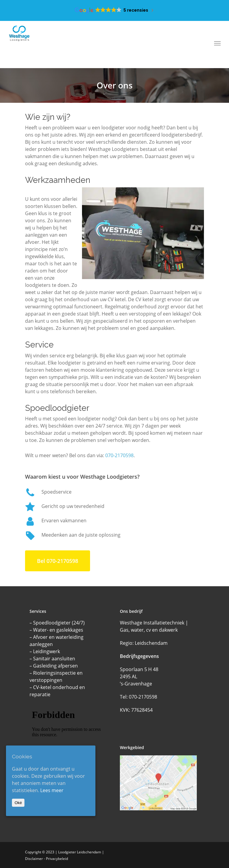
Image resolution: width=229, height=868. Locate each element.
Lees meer (52, 790)
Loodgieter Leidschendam (80, 852)
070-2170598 (119, 455)
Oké (18, 803)
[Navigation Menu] (217, 43)
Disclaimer (34, 859)
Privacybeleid (57, 859)
